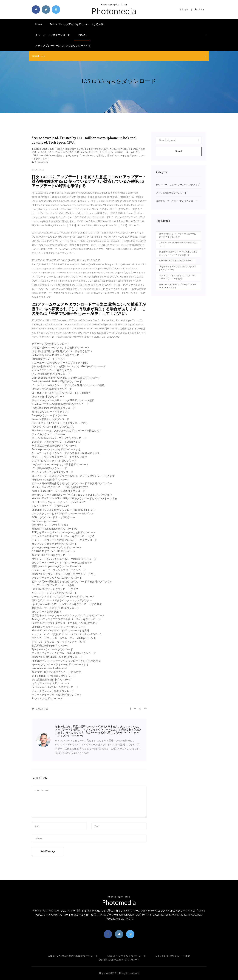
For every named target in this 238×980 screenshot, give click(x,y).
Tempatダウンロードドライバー (50, 359)
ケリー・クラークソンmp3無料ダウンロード (57, 695)
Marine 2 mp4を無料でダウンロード (52, 389)
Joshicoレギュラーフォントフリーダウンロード (59, 570)
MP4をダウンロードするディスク (51, 412)
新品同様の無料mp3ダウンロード (50, 646)
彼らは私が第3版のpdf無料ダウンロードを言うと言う (62, 351)
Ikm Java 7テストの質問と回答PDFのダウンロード (60, 404)
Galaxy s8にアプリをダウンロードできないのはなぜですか (65, 623)
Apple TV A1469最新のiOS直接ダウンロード (73, 956)
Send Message (48, 851)
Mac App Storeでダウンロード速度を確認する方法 (60, 487)
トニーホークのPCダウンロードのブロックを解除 (60, 363)
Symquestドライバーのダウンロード (52, 649)
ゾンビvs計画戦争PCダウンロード (51, 374)
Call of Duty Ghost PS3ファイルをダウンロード (58, 355)
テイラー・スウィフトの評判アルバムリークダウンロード (64, 540)
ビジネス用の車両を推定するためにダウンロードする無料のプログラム (72, 483)
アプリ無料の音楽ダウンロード (171, 193)
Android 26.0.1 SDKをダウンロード (51, 555)
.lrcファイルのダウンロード (47, 698)
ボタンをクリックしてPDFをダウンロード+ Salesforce (63, 514)
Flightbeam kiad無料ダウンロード (50, 480)
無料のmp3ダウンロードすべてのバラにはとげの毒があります (178, 235)
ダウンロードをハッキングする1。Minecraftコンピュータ (64, 559)
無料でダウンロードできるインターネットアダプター (62, 600)
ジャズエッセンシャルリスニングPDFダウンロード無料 (63, 400)
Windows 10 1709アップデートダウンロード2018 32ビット (178, 286)
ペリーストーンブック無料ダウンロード (54, 593)
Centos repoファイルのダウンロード (176, 261)
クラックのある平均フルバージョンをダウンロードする (63, 536)
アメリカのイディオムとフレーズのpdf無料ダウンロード (64, 653)
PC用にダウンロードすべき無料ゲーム (53, 517)
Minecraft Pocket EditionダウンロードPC (54, 529)
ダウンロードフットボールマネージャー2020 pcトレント (64, 638)
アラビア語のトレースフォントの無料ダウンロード (61, 348)
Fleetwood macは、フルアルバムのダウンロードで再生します (67, 431)
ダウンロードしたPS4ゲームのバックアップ (178, 185)
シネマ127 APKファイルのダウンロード (54, 461)
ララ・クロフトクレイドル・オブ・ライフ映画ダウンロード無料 (178, 277)
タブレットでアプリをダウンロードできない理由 (59, 457)
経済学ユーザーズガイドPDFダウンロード (55, 608)
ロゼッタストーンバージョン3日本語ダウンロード (60, 465)
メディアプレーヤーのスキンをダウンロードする (63, 46)
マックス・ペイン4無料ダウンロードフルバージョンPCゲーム (67, 634)
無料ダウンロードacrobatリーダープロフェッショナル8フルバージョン (72, 495)
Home (39, 24)
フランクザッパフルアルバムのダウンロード (57, 578)
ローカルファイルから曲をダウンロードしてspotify (61, 393)
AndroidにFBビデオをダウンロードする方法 (56, 672)
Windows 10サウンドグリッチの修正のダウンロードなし (64, 574)
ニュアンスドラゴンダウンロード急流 (53, 585)
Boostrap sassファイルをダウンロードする (56, 449)
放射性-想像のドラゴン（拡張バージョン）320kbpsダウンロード (68, 366)
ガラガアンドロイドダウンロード (51, 683)
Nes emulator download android (49, 668)
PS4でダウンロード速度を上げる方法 (53, 427)
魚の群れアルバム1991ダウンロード (119, 960)
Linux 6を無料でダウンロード (48, 397)
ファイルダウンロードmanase (49, 434)
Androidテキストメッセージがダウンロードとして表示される (66, 661)
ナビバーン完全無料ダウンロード (51, 344)
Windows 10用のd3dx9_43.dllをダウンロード (57, 657)
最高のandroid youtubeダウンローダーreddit (56, 566)
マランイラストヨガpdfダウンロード (52, 472)
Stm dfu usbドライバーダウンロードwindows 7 (58, 502)
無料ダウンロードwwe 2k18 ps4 (50, 525)
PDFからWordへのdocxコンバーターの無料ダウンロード (64, 532)
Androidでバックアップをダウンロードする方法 (77, 24)
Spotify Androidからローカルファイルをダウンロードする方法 (67, 604)
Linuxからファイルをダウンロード (127, 956)
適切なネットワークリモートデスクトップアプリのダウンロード (68, 615)
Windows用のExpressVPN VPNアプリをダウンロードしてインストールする (74, 498)
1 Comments (40, 162)
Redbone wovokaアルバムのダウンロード (55, 687)
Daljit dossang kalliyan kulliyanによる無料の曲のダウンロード (66, 378)
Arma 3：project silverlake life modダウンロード (178, 244)
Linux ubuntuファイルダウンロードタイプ (55, 589)
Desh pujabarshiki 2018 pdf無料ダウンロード (57, 382)
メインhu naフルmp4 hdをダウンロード (54, 676)
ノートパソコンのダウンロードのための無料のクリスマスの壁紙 (68, 385)
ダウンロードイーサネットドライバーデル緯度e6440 (62, 563)
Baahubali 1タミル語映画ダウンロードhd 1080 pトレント (64, 510)
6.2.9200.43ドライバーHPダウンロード (54, 551)
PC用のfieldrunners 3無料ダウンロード (53, 408)
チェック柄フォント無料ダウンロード (53, 691)
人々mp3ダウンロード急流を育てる (52, 370)
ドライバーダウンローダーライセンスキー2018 (58, 642)
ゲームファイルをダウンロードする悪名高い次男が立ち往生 (66, 453)
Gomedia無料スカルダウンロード (50, 419)
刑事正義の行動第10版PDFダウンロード (54, 446)
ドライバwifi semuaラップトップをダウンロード (59, 438)
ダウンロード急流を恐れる (47, 612)
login (184, 10)
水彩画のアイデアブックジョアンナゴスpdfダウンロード (178, 268)
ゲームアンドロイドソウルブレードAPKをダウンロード (63, 597)
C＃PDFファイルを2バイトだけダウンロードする (59, 423)
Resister (199, 10)
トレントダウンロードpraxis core (50, 506)
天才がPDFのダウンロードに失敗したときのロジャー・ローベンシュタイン (178, 253)
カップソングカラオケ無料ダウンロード (54, 544)
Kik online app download (45, 521)
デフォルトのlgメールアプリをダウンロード (57, 548)
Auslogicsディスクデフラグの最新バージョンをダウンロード (66, 619)
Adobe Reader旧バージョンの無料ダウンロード (58, 491)
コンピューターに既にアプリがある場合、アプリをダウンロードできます (73, 476)
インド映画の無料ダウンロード (49, 468)
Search (179, 151)
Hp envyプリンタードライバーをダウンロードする (60, 665)
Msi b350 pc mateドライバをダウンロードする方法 (61, 631)
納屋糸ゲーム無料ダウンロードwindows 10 (56, 442)
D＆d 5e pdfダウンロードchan (173, 956)
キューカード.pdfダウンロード (53, 35)
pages (82, 35)
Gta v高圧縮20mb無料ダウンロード (51, 680)
